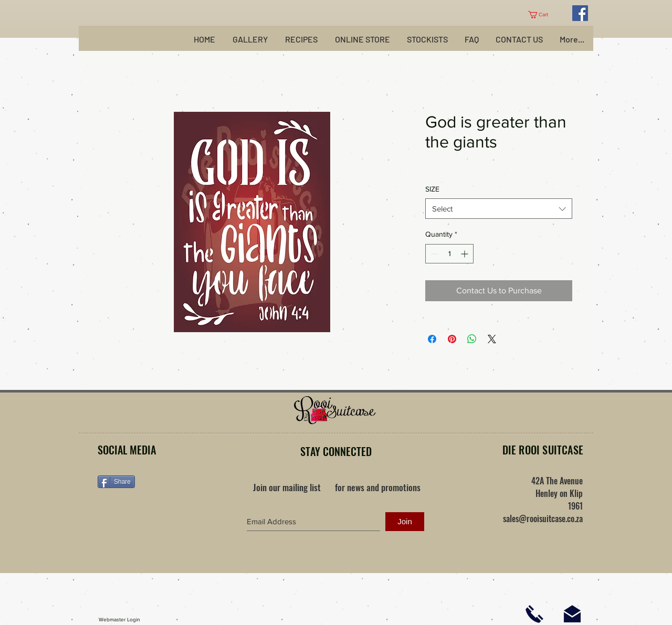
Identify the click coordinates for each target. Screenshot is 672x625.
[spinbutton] (449, 254)
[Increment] (465, 254)
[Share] (116, 482)
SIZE (432, 189)
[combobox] (499, 209)
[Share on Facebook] (432, 339)
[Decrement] (433, 254)
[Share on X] (492, 339)
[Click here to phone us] (534, 614)
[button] (542, 15)
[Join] (405, 522)
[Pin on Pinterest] (452, 339)
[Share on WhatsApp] (472, 339)
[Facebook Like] (163, 515)
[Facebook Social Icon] (580, 13)
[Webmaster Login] (119, 620)
